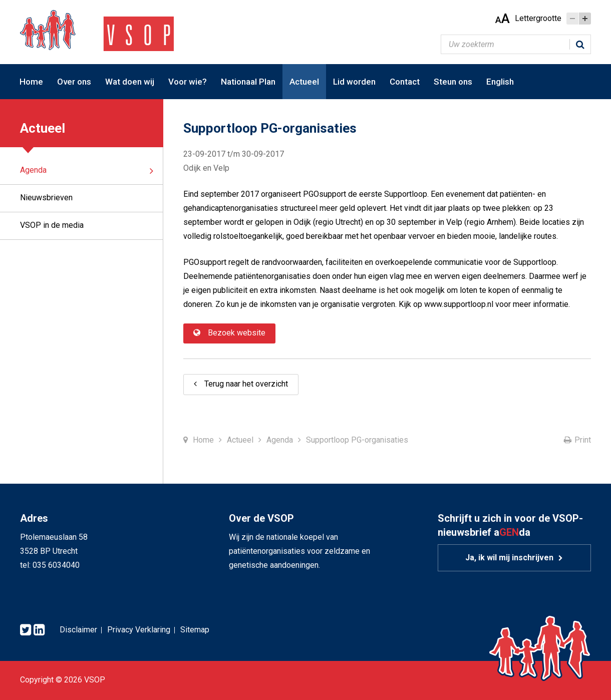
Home (31, 82)
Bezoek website (237, 333)
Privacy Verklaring (139, 630)
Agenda (33, 170)
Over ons (74, 82)
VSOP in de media (52, 225)
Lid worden (354, 82)
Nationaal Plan (248, 82)
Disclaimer (78, 630)
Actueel (304, 82)
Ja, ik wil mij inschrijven (509, 558)
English (500, 82)
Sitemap (195, 630)
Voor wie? (188, 82)
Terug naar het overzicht (246, 384)
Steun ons (453, 82)
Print (583, 440)
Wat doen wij (130, 82)
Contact (405, 82)
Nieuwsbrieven (46, 198)
